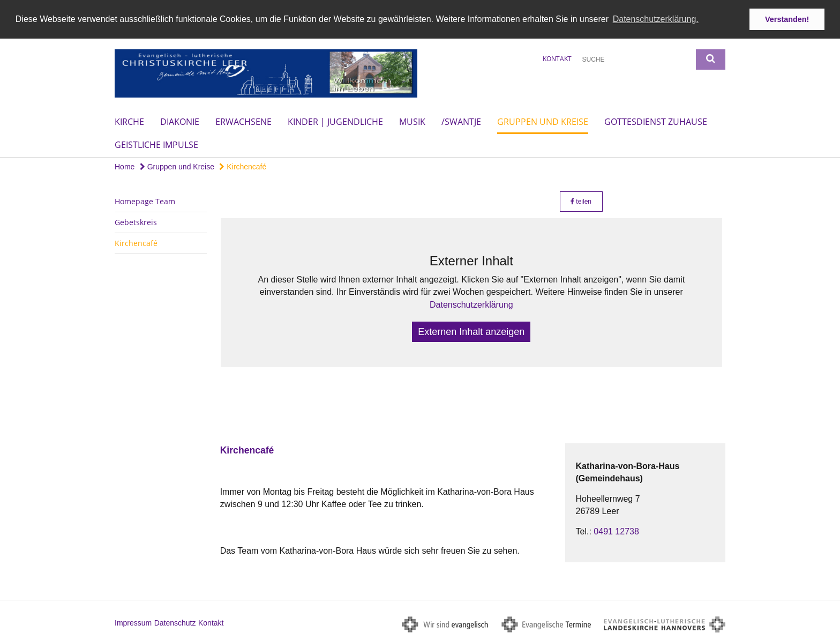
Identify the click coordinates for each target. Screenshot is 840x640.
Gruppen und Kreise (543, 121)
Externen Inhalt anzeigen (471, 331)
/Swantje (461, 121)
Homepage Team (145, 201)
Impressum (133, 622)
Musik (412, 121)
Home (125, 166)
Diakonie (180, 121)
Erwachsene (243, 121)
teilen (581, 201)
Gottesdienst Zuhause (656, 121)
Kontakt (557, 58)
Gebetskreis (136, 222)
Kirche (129, 121)
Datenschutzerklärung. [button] (656, 19)
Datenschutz (175, 622)
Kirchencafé (243, 166)
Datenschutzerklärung (471, 304)
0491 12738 (616, 531)
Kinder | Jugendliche (335, 121)
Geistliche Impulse (156, 144)
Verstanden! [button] (787, 19)
